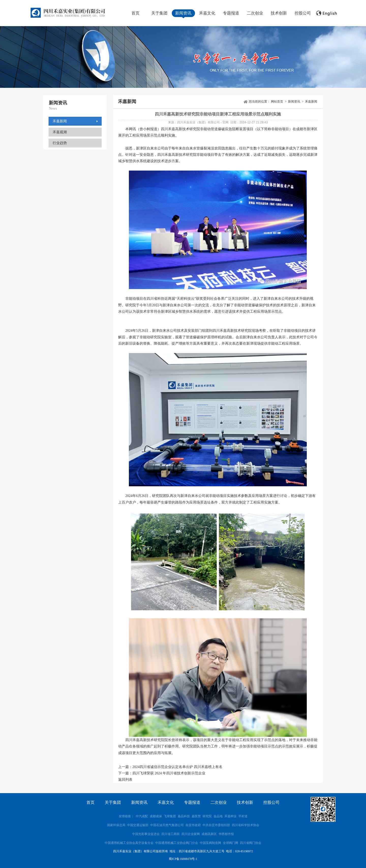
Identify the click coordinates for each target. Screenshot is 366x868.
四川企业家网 (191, 834)
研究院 (207, 816)
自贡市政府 (193, 825)
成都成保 (156, 816)
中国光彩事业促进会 (146, 834)
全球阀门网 (231, 843)
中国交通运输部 (138, 825)
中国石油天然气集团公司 (167, 825)
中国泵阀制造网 (210, 843)
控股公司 (303, 13)
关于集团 (159, 13)
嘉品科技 (184, 816)
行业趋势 (60, 143)
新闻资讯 (183, 13)
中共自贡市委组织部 (217, 825)
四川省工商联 (171, 834)
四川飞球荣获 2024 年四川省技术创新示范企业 (169, 773)
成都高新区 (209, 834)
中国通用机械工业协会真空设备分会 (129, 843)
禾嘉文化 (207, 13)
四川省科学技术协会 (246, 825)
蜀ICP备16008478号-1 (183, 859)
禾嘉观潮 (60, 132)
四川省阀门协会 (251, 843)
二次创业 (255, 13)
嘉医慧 (196, 816)
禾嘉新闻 (60, 121)
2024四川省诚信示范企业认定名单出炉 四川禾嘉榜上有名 (177, 767)
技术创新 (279, 13)
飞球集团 (170, 816)
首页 (135, 13)
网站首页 (277, 102)
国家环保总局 (116, 825)
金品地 (218, 816)
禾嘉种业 (231, 816)
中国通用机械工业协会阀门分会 (177, 843)
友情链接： (126, 816)
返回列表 (125, 780)
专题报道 (231, 13)
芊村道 (243, 816)
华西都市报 (226, 834)
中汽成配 (142, 816)
